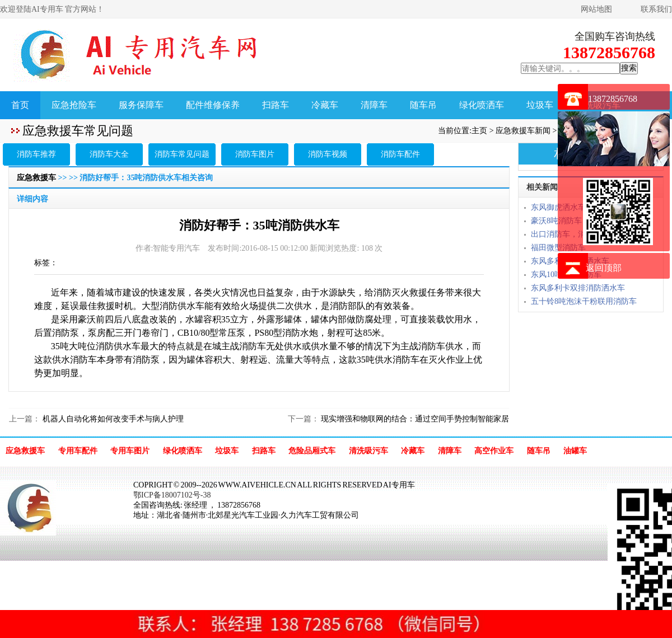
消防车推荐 (36, 154)
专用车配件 (78, 451)
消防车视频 (328, 154)
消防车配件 (400, 154)
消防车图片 (255, 154)
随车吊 (423, 105)
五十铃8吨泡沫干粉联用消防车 (584, 301)
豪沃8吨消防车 (556, 221)
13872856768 (613, 99)
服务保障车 (141, 105)
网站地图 (596, 9)
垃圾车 (540, 105)
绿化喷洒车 (482, 105)
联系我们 (656, 9)
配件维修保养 (213, 105)
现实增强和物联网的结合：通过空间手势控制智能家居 (414, 419)
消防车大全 (109, 154)
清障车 (374, 105)
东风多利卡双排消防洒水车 (578, 288)
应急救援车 (36, 178)
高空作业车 (494, 451)
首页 (20, 105)
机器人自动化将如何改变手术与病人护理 (112, 419)
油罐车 (575, 451)
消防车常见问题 (182, 154)
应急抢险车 (74, 105)
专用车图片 (130, 451)
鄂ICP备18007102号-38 (172, 495)
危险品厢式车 (312, 451)
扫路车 (276, 105)
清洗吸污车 (368, 451)
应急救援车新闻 (523, 131)
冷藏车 (325, 105)
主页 (479, 131)
